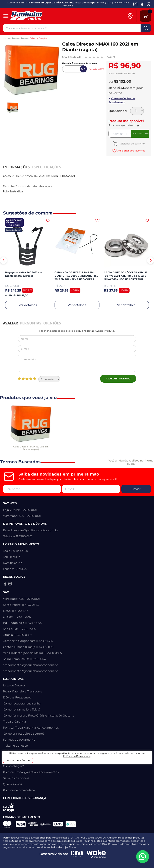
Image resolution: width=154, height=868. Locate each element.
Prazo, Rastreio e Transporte (23, 691)
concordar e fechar (18, 760)
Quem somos (13, 784)
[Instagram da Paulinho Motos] (135, 4)
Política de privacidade (19, 790)
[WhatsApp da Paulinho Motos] (149, 4)
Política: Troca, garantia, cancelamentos (31, 728)
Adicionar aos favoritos (131, 151)
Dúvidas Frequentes (17, 697)
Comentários (77, 363)
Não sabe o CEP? (96, 69)
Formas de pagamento (19, 740)
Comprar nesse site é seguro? (24, 734)
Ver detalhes (28, 305)
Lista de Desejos (14, 685)
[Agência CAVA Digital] (77, 854)
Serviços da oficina (16, 778)
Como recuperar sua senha (22, 703)
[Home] (33, 16)
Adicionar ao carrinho (131, 144)
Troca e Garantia (14, 722)
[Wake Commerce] (96, 854)
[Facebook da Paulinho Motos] (142, 4)
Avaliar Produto (118, 379)
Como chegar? (13, 766)
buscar (146, 28)
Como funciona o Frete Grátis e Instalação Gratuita (39, 716)
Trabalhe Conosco (15, 746)
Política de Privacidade (77, 756)
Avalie (111, 57)
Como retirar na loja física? (22, 709)
